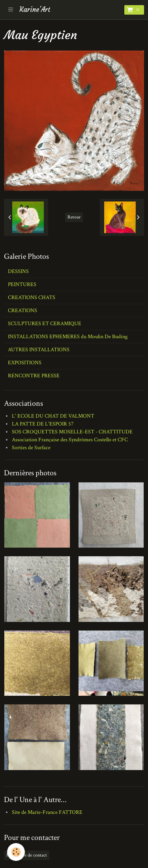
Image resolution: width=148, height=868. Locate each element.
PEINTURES (22, 284)
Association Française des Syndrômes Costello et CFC (70, 440)
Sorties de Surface (31, 448)
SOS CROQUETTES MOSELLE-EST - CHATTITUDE (72, 432)
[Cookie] (16, 852)
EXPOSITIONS (25, 363)
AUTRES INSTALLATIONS (39, 350)
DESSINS (18, 271)
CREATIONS (22, 311)
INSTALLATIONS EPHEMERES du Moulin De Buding (68, 337)
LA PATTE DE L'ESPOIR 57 (43, 424)
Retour (74, 217)
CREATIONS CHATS (32, 297)
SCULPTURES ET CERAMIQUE (45, 324)
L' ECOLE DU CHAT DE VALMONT (53, 416)
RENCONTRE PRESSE (34, 376)
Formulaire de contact (27, 855)
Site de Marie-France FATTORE (47, 812)
